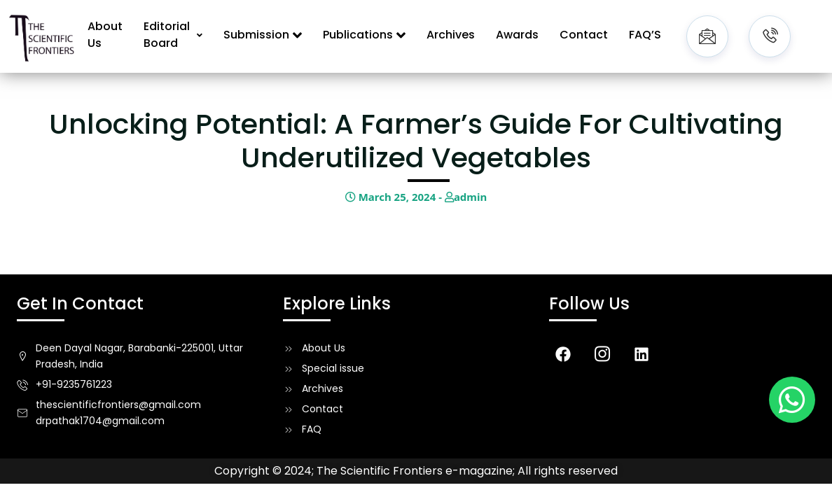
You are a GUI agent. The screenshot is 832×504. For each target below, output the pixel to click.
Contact (584, 35)
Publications (364, 35)
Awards (517, 35)
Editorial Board (173, 35)
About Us (105, 35)
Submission (263, 35)
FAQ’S (645, 35)
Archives (451, 35)
